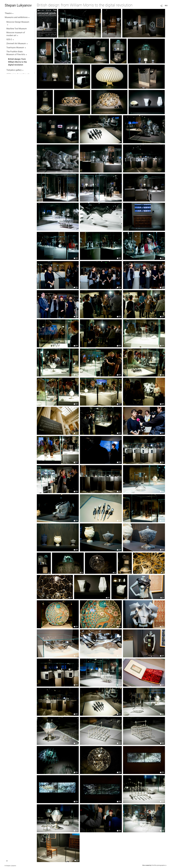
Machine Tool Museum (17, 29)
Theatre (8, 13)
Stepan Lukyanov (18, 5)
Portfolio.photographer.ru (159, 865)
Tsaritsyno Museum (15, 48)
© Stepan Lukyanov (10, 866)
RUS (166, 6)
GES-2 (9, 39)
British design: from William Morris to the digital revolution (17, 62)
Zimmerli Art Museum (16, 43)
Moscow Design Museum (18, 22)
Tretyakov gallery (14, 70)
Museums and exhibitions (16, 17)
